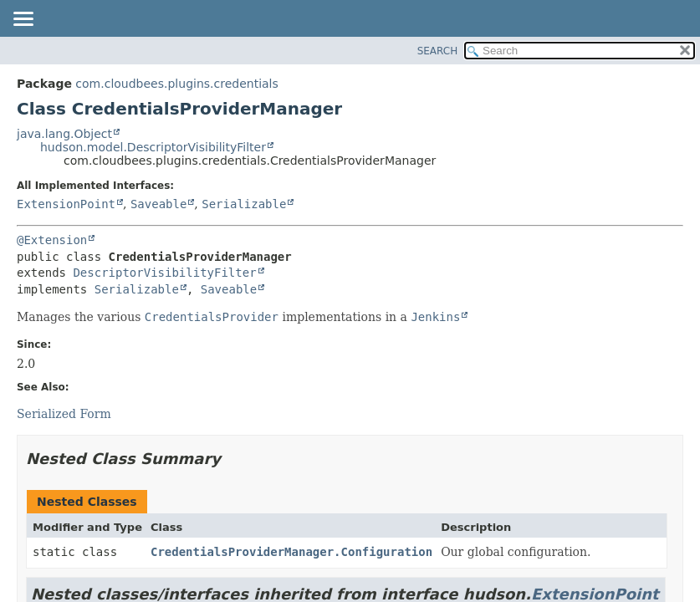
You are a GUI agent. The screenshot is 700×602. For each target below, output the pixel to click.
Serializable (244, 204)
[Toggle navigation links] (23, 20)
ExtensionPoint (66, 204)
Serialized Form (64, 414)
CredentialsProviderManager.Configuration (291, 552)
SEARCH (438, 51)
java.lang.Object (64, 134)
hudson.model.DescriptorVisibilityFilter (153, 147)
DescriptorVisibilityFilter (164, 273)
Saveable (158, 204)
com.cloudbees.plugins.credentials (176, 84)
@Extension (52, 240)
